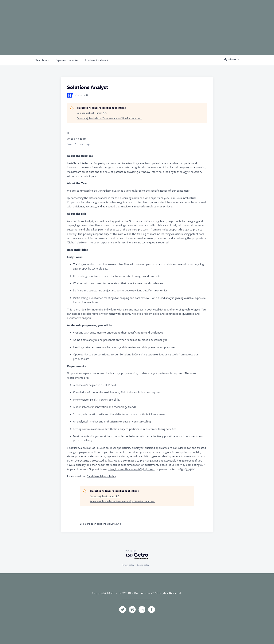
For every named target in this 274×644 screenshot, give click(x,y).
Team (167, 8)
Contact (259, 8)
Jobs (222, 8)
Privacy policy (128, 565)
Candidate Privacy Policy (101, 476)
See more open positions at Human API (100, 524)
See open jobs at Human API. (92, 113)
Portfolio (186, 8)
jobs (42, 60)
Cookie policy (143, 565)
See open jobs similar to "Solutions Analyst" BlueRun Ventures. (109, 118)
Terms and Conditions (137, 597)
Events (206, 8)
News (236, 8)
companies (67, 60)
